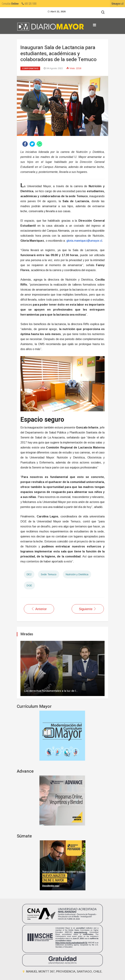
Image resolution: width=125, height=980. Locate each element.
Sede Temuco (49, 574)
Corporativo (30, 68)
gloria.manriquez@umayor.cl (84, 241)
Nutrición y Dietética (77, 574)
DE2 (29, 574)
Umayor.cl (117, 4)
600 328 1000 (29, 4)
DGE (29, 585)
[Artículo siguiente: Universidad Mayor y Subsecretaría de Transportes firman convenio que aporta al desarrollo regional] (88, 609)
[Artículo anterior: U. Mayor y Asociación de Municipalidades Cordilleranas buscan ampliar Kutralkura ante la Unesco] (39, 609)
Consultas (10, 4)
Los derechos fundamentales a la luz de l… (51, 691)
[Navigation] (94, 25)
